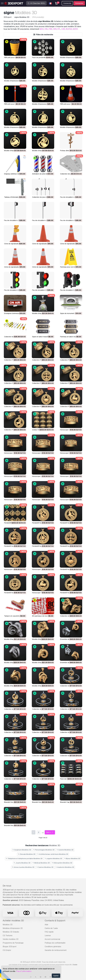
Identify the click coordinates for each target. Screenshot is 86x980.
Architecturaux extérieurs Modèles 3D (53, 854)
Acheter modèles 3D (13, 921)
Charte (75, 965)
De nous (7, 886)
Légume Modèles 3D (53, 859)
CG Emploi (7, 950)
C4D (63, 29)
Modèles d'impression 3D (13, 928)
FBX (51, 29)
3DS (55, 29)
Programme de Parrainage (13, 943)
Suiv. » (50, 832)
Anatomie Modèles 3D (65, 867)
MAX (42, 29)
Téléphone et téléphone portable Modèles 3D (24, 859)
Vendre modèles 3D (11, 939)
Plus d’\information (24, 971)
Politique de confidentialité (55, 943)
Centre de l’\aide (51, 928)
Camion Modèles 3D (45, 867)
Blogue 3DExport (10, 947)
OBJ (46, 29)
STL (59, 29)
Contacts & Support (55, 921)
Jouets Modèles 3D (22, 863)
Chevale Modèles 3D (27, 854)
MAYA (75, 29)
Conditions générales (53, 947)
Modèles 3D (8, 925)
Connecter (79, 3)
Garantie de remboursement (56, 950)
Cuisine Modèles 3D (65, 850)
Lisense (48, 936)
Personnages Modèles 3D (44, 850)
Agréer (56, 976)
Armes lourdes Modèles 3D (23, 867)
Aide (46, 925)
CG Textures (8, 936)
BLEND (69, 29)
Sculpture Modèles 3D (22, 850)
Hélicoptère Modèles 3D (62, 863)
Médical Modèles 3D (41, 863)
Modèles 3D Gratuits (11, 932)
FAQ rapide (49, 932)
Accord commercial (52, 939)
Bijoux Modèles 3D (72, 859)
